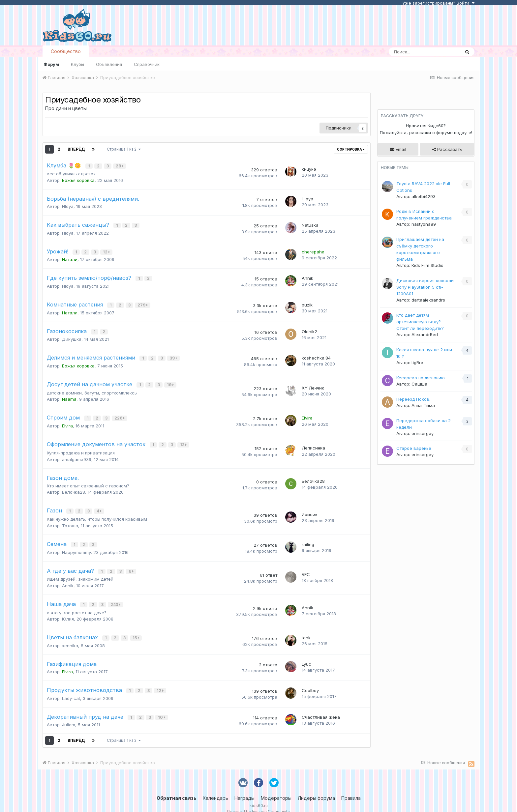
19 (171, 381)
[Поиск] (424, 52)
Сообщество (66, 51)
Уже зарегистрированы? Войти (438, 3)
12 (107, 251)
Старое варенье (414, 448)
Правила (351, 789)
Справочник (147, 64)
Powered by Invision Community (258, 802)
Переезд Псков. (413, 399)
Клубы (77, 64)
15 (137, 630)
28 (120, 166)
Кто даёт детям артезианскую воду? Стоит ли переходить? (420, 322)
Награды (244, 789)
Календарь (215, 789)
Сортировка (351, 149)
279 (143, 303)
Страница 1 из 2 (124, 149)
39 (174, 355)
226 (120, 414)
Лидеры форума (316, 789)
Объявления (109, 64)
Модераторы (276, 789)
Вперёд (76, 149)
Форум (51, 64)
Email (398, 149)
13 (184, 440)
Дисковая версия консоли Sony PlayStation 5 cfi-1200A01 (425, 287)
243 (116, 597)
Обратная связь (177, 789)
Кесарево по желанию (421, 378)
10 (162, 708)
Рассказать (447, 149)
